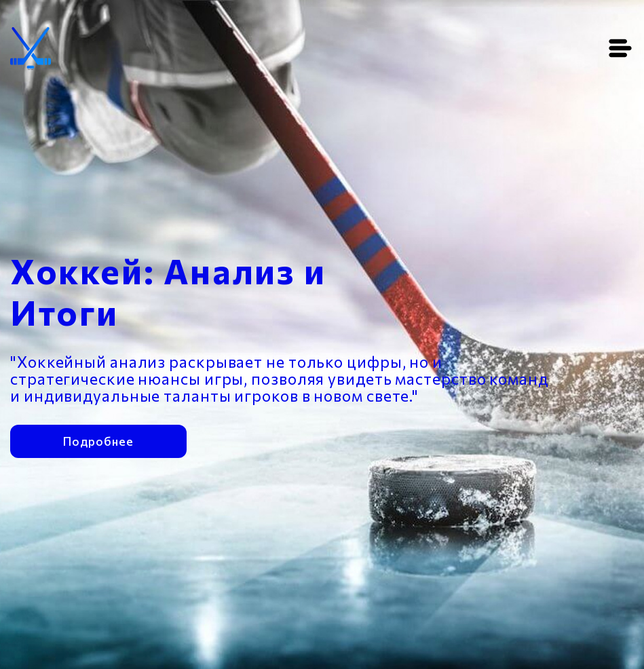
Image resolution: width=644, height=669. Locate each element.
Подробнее (98, 439)
